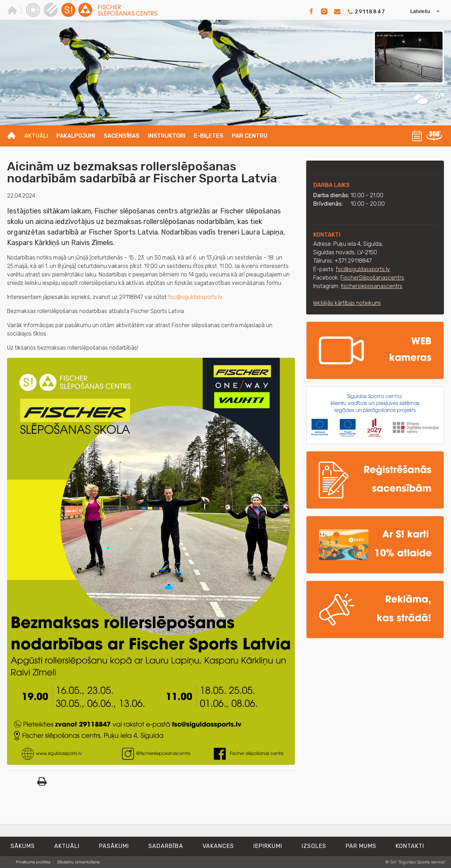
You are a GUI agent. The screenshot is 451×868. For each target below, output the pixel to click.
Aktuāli (36, 136)
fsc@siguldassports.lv (363, 269)
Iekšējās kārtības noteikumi (347, 303)
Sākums (23, 846)
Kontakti (410, 846)
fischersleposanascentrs (372, 286)
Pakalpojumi (76, 136)
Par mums (361, 846)
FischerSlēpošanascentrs (372, 278)
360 (434, 136)
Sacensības (122, 136)
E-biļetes (209, 136)
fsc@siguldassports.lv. (196, 297)
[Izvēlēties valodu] (418, 11)
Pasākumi (114, 846)
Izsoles (314, 846)
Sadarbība (166, 846)
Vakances (218, 846)
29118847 (370, 12)
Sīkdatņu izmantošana (78, 862)
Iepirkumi (268, 846)
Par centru (250, 136)
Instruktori (167, 136)
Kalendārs (417, 136)
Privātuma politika (33, 862)
